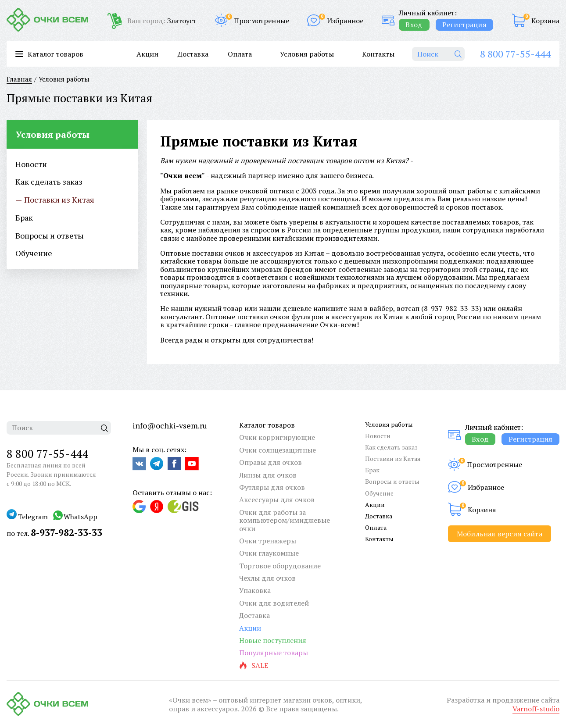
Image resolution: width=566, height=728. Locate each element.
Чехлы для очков (267, 578)
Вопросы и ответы (392, 481)
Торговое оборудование (280, 566)
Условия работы (307, 54)
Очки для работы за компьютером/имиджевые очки (285, 520)
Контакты (378, 54)
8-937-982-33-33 (451, 308)
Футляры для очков (272, 487)
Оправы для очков (270, 462)
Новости (378, 436)
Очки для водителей (274, 603)
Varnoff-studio (536, 709)
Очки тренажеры (268, 541)
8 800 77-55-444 (515, 54)
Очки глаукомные (269, 553)
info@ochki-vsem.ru (170, 425)
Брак (372, 470)
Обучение (379, 493)
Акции (147, 54)
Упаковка (255, 590)
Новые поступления (273, 640)
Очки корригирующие (277, 437)
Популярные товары (274, 653)
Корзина (545, 21)
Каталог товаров (267, 425)
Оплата (240, 54)
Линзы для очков (268, 475)
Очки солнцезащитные (278, 450)
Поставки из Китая (393, 459)
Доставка (193, 54)
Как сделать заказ (391, 447)
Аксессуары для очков (277, 500)
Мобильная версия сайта (500, 534)
